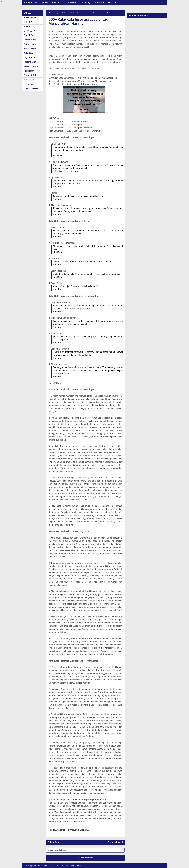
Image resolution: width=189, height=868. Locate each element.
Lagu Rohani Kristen (33, 57)
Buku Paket (29, 27)
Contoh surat (30, 40)
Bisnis (112, 3)
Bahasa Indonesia (32, 18)
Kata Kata (99, 3)
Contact (52, 866)
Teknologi (86, 3)
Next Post (55, 842)
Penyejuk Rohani (31, 75)
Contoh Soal (29, 35)
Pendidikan (57, 3)
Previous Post (114, 842)
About (44, 866)
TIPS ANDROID (31, 89)
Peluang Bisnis (31, 62)
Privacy (60, 866)
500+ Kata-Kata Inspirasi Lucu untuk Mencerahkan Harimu (79, 21)
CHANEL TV (29, 31)
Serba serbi (72, 3)
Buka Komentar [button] (85, 858)
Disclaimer (68, 866)
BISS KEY (28, 22)
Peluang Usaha (31, 66)
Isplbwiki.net (30, 3)
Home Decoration (32, 49)
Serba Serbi (29, 80)
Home (45, 3)
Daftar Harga (30, 44)
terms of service (81, 866)
